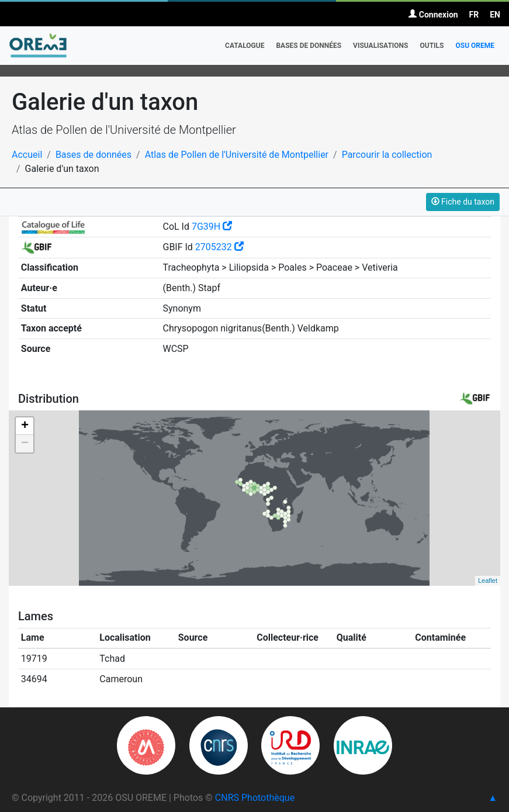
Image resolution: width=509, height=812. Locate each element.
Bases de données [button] (309, 46)
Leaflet (488, 581)
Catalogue (245, 46)
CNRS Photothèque (255, 798)
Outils (432, 46)
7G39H (212, 227)
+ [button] (25, 426)
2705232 (219, 247)
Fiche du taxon (463, 202)
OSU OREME (475, 46)
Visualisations (380, 46)
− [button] (25, 444)
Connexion (433, 15)
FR (474, 15)
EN (495, 15)
